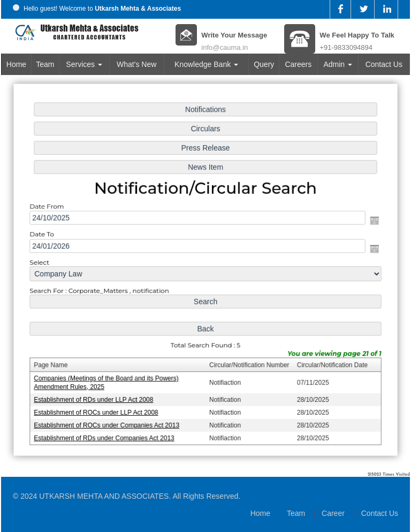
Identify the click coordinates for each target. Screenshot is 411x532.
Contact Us (384, 64)
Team (45, 64)
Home (16, 64)
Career (333, 513)
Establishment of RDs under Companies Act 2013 (106, 434)
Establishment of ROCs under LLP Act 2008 (98, 409)
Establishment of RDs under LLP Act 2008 (96, 397)
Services (84, 64)
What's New (136, 64)
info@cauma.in (224, 47)
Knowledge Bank (206, 64)
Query (264, 64)
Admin (338, 64)
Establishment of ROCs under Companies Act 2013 (109, 422)
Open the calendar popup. (371, 222)
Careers (298, 64)
